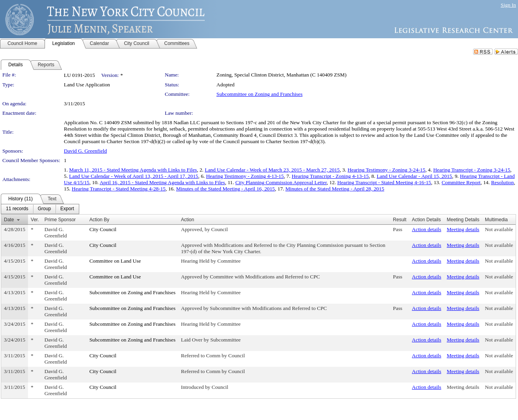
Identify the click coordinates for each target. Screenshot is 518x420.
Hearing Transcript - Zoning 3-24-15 (472, 170)
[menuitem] (17, 209)
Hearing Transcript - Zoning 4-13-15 (330, 176)
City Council (103, 229)
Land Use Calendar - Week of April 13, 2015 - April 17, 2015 (133, 176)
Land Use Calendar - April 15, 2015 (414, 176)
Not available (499, 229)
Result (400, 220)
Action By (100, 220)
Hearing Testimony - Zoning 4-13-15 (245, 176)
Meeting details (463, 229)
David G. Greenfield (85, 151)
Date (9, 220)
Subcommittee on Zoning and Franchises (259, 94)
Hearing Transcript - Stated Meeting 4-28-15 (119, 189)
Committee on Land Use (115, 261)
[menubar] (40, 209)
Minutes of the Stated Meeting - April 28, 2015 (335, 189)
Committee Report (461, 182)
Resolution (503, 182)
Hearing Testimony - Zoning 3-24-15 (387, 170)
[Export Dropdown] (67, 209)
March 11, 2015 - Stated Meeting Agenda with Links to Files (133, 170)
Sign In (508, 5)
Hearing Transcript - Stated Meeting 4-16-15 (384, 182)
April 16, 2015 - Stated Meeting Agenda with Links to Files (162, 182)
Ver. (35, 220)
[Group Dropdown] (44, 209)
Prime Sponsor (60, 220)
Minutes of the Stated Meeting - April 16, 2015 (226, 189)
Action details (427, 229)
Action (187, 220)
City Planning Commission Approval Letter (281, 182)
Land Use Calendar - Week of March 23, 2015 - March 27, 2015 (272, 170)
